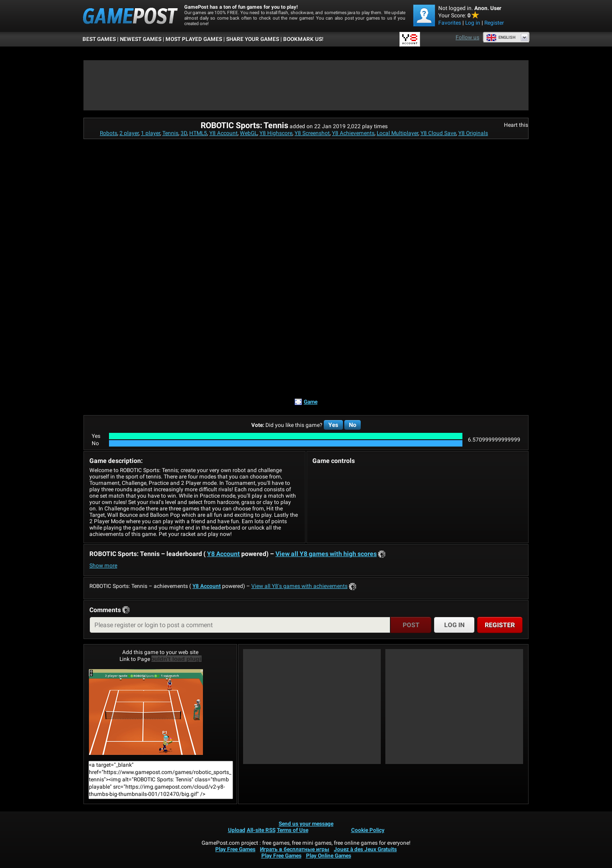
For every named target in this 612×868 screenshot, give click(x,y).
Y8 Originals (473, 133)
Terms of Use (293, 830)
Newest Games (141, 39)
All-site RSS (261, 830)
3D (184, 133)
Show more (103, 566)
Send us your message (306, 824)
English (501, 37)
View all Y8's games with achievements (299, 586)
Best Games (99, 39)
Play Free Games (235, 849)
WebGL (249, 133)
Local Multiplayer (397, 133)
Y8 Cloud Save (438, 133)
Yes (333, 425)
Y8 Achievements (353, 133)
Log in (473, 23)
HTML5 (198, 133)
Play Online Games (329, 856)
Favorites (450, 23)
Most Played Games (194, 39)
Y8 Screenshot (312, 133)
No (353, 425)
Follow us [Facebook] (467, 37)
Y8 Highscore (276, 133)
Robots (109, 133)
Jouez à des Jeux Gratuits (365, 849)
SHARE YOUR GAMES (253, 39)
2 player (129, 133)
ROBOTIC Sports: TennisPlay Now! (146, 712)
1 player (150, 133)
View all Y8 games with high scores (326, 554)
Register (494, 23)
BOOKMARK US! (303, 39)
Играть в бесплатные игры (295, 849)
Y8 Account (223, 133)
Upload (237, 830)
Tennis (170, 133)
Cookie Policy (368, 830)
